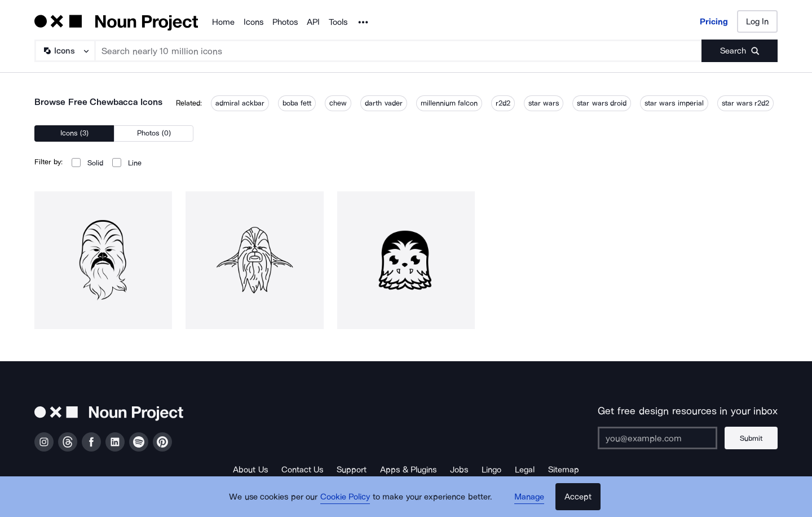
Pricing (714, 21)
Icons (253, 22)
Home (223, 22)
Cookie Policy (345, 497)
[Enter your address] (656, 438)
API (313, 22)
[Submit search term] (740, 51)
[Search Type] (64, 51)
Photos (285, 22)
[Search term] (399, 51)
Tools (338, 22)
